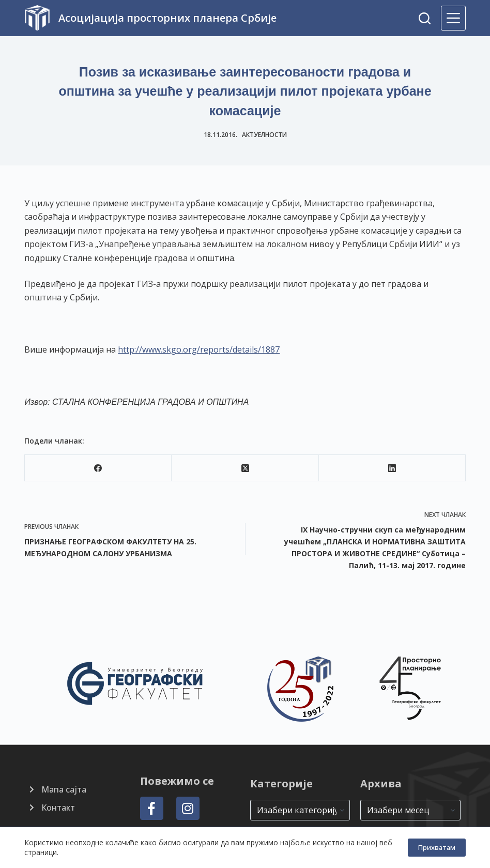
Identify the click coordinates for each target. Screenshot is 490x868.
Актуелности (264, 135)
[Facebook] (98, 468)
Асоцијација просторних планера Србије (167, 18)
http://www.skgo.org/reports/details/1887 (199, 349)
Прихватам (437, 847)
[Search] (425, 18)
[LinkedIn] (392, 468)
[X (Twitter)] (245, 468)
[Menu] (453, 18)
